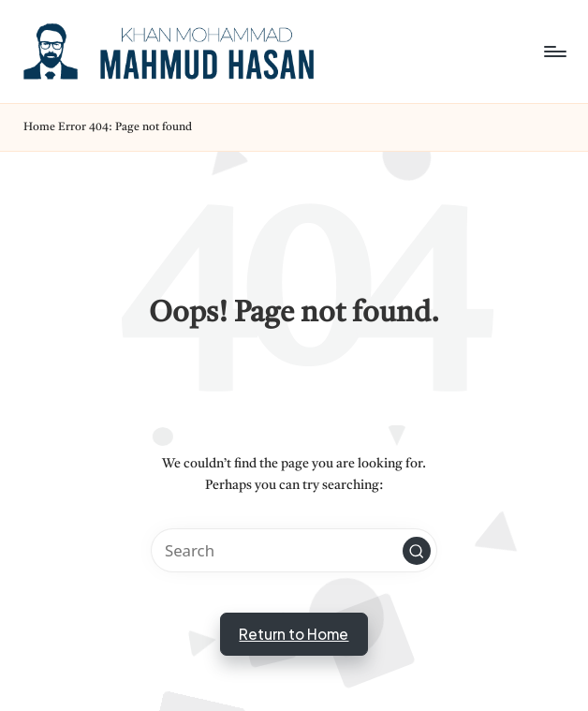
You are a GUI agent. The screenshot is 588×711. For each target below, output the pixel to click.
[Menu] (554, 52)
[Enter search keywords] (294, 550)
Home (39, 127)
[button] (417, 551)
